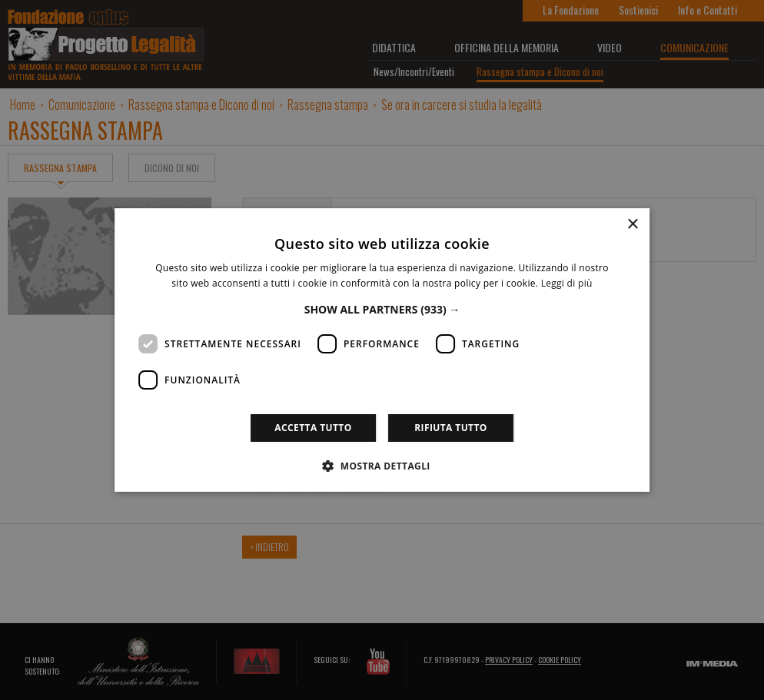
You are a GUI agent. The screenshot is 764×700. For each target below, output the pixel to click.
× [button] (632, 225)
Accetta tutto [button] (313, 428)
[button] (382, 309)
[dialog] (382, 350)
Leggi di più (567, 283)
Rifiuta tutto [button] (451, 428)
